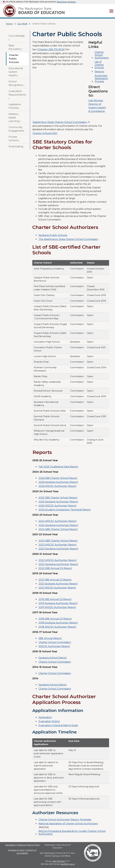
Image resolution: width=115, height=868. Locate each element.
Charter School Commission (55, 642)
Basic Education (15, 47)
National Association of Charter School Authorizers (68, 824)
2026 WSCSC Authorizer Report (57, 486)
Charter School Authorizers (102, 55)
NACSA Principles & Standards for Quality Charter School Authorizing (72, 833)
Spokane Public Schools (53, 235)
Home (9, 24)
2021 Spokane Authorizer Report (58, 584)
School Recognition (17, 83)
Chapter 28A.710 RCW (51, 49)
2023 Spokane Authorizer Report (58, 549)
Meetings (22, 845)
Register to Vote (16, 850)
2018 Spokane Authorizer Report (58, 623)
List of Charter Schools (99, 65)
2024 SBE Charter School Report (58, 529)
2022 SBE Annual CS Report (55, 568)
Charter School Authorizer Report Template (65, 820)
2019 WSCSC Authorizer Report (57, 607)
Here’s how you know (66, 2)
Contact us (31, 850)
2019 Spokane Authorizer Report (58, 603)
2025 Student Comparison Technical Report (65, 510)
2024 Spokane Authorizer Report (58, 525)
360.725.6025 (59, 861)
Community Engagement (17, 129)
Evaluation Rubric (49, 721)
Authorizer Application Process (101, 78)
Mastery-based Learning (15, 118)
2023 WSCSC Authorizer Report (58, 545)
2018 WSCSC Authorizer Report (57, 627)
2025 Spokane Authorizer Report (58, 502)
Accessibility (22, 853)
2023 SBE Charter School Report (58, 541)
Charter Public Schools (14, 59)
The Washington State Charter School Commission (68, 239)
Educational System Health (16, 72)
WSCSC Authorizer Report (54, 646)
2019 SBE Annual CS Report (55, 599)
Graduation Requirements (17, 95)
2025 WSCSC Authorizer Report (57, 506)
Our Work (22, 24)
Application (45, 717)
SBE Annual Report (50, 638)
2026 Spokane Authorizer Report (58, 482)
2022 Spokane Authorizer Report (58, 564)
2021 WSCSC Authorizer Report (57, 588)
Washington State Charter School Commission (60, 122)
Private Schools (14, 139)
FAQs (37, 845)
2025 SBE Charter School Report (58, 498)
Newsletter (11, 845)
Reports (99, 72)
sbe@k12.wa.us (67, 864)
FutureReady (17, 38)
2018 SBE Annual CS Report (55, 619)
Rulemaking (16, 146)
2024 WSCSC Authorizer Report (58, 521)
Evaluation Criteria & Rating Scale (58, 725)
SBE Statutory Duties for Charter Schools (62, 145)
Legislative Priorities (15, 106)
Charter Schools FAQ (45, 133)
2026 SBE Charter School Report (58, 478)
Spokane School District (53, 658)
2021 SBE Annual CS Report (55, 580)
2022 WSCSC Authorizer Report (58, 560)
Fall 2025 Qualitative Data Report (58, 467)
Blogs (30, 845)
